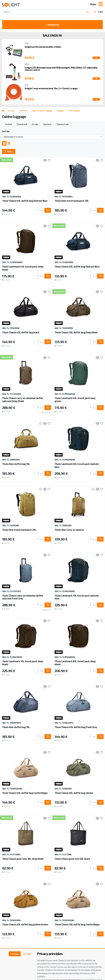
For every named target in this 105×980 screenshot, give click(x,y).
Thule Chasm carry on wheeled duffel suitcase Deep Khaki (23, 400)
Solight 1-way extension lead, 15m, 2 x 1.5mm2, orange (51, 88)
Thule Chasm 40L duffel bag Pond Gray (76, 727)
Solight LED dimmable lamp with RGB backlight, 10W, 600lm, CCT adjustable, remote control (61, 69)
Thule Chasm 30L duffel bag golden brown (25, 924)
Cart (98, 12)
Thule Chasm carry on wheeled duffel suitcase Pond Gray (23, 597)
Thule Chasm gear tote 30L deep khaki (23, 859)
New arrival (22, 124)
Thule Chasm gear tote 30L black (72, 859)
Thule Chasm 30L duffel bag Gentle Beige (77, 924)
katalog (11, 111)
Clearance (47, 124)
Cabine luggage (74, 111)
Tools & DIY (23, 111)
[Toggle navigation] (101, 4)
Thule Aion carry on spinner (69, 530)
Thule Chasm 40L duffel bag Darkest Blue (25, 201)
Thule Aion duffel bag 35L (16, 464)
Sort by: (6, 131)
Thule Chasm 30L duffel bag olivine (74, 793)
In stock (9, 124)
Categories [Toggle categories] (53, 25)
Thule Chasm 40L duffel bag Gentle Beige (25, 793)
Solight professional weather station (43, 47)
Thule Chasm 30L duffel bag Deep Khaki (76, 332)
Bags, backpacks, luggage (42, 111)
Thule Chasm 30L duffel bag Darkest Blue (77, 266)
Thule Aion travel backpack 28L (72, 201)
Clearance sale (62, 124)
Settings (27, 954)
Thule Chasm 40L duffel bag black (21, 332)
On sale (35, 124)
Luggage (60, 111)
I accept (15, 954)
